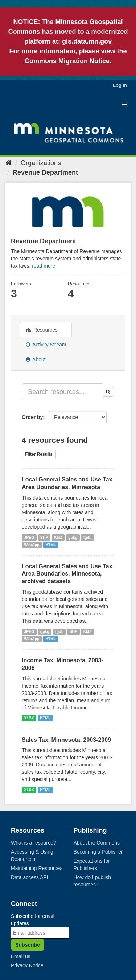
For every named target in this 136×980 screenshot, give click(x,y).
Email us (21, 956)
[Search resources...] (62, 392)
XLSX (29, 718)
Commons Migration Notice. (68, 61)
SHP (44, 537)
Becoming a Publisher (98, 852)
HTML (51, 545)
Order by (32, 417)
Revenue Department (45, 172)
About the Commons (97, 843)
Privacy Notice (27, 965)
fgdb (88, 537)
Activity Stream (46, 345)
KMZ (58, 537)
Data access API (30, 877)
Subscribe (28, 945)
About (36, 359)
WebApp (32, 545)
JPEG (29, 537)
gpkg (73, 537)
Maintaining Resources (37, 868)
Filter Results (39, 454)
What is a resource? (34, 843)
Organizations (41, 163)
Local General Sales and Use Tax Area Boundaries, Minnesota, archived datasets (67, 574)
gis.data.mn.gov (87, 41)
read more (44, 266)
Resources (42, 330)
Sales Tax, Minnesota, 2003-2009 (66, 740)
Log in (120, 85)
